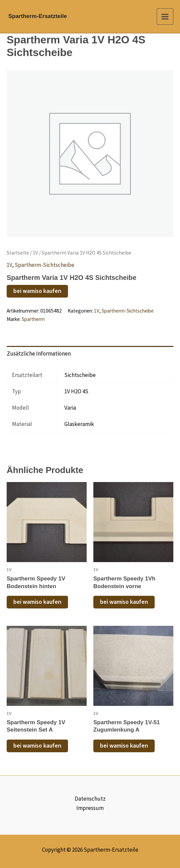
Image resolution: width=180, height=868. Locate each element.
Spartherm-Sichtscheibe (44, 265)
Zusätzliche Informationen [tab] (39, 354)
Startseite (18, 253)
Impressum (90, 808)
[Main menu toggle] (165, 17)
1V (35, 253)
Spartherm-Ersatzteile (38, 16)
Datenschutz (90, 799)
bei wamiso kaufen (37, 291)
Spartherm (33, 319)
